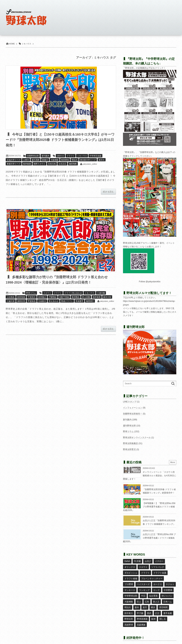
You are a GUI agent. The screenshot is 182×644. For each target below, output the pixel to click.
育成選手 (79, 301)
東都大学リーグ (14, 164)
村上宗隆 (86, 297)
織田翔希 (73, 164)
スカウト (47, 293)
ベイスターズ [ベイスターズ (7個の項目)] (143, 582)
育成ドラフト (67, 301)
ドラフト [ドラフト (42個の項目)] (145, 571)
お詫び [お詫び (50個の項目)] (148, 561)
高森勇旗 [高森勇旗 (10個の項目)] (141, 618)
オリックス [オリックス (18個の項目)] (130, 566)
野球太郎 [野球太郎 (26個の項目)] (129, 613)
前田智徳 (21, 297)
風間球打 (90, 301)
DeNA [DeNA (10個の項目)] (127, 561)
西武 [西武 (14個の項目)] (149, 607)
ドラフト (71, 156)
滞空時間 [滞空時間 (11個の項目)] (163, 602)
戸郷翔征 (53, 297)
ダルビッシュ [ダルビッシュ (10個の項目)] (131, 571)
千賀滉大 (32, 297)
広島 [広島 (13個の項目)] (147, 597)
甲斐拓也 (32, 301)
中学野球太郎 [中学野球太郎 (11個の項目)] (131, 592)
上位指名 (11, 297)
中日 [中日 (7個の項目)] (143, 592)
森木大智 (107, 297)
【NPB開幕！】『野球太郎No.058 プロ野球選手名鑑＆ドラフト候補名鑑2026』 (149, 507)
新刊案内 (45, 156)
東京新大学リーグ (88, 160)
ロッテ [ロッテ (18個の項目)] (157, 587)
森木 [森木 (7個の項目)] (137, 602)
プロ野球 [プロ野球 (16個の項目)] (129, 582)
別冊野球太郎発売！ (133, 414)
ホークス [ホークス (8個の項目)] (158, 582)
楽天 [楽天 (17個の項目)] (145, 602)
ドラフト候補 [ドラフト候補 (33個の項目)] (131, 576)
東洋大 (102, 160)
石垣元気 (52, 164)
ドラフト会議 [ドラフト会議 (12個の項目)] (160, 571)
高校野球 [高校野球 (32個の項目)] (129, 618)
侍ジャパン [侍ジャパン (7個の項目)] (167, 592)
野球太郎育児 (129, 449)
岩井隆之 (42, 297)
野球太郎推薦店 (130, 443)
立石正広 (62, 164)
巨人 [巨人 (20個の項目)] (139, 597)
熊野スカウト (39, 164)
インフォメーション (133, 408)
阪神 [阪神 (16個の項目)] (153, 613)
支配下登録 (64, 297)
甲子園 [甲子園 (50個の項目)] (140, 607)
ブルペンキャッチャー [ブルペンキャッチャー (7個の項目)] (152, 576)
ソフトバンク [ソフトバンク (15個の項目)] (158, 566)
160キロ (60, 156)
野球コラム (31, 293)
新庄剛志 (76, 297)
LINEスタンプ (130, 402)
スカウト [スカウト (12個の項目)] (143, 566)
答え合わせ (54, 301)
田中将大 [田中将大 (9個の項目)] (129, 607)
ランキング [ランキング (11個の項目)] (144, 587)
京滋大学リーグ (14, 160)
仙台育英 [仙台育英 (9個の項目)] (153, 592)
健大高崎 (36, 160)
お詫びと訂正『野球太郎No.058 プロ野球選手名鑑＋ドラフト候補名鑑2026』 (149, 538)
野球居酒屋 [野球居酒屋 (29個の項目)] (142, 613)
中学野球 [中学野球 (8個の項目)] (168, 587)
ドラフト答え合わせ (73, 293)
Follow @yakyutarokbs (150, 282)
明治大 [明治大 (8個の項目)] (128, 602)
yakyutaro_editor (90, 164)
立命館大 (42, 301)
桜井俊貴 (27, 164)
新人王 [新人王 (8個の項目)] (156, 597)
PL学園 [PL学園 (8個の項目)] (137, 561)
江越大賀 (11, 301)
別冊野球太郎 (33, 156)
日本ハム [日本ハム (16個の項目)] (167, 597)
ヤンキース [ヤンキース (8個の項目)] (130, 587)
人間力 (26, 160)
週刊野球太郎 (129, 426)
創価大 (45, 160)
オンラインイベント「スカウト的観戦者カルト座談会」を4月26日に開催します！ (150, 475)
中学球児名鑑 (95, 156)
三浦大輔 (101, 293)
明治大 (75, 160)
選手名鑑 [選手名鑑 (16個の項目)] (167, 607)
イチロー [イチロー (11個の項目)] (159, 561)
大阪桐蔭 (55, 160)
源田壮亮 (21, 301)
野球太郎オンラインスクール (137, 438)
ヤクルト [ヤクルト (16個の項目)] (170, 582)
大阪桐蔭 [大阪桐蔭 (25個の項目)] (129, 597)
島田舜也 (65, 160)
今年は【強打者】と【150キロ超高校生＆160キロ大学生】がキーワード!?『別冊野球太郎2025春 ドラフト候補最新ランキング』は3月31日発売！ (60, 140)
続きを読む (108, 192)
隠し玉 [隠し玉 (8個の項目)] (162, 613)
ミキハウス (82, 156)
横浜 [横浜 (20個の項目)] (153, 602)
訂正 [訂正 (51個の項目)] (157, 607)
